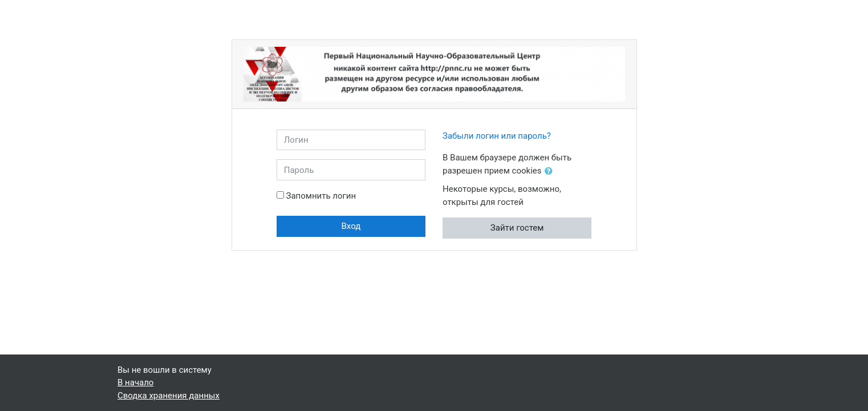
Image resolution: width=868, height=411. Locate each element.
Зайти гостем (517, 228)
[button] (551, 172)
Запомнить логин (321, 196)
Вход (351, 226)
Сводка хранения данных (169, 396)
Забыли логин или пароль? (497, 136)
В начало (135, 382)
